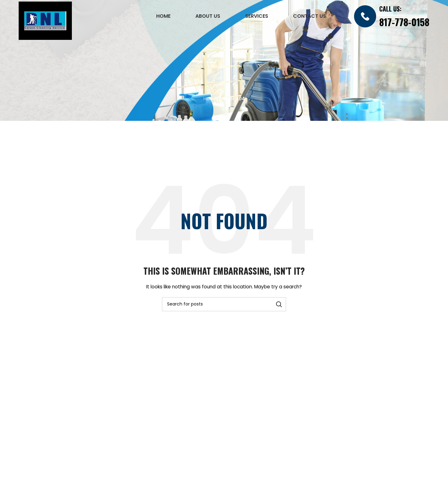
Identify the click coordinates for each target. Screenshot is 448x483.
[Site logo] (45, 20)
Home (210, 99)
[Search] (224, 304)
